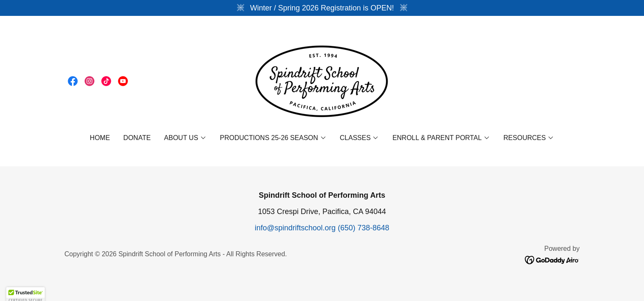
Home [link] (100, 138)
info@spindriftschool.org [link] (295, 228)
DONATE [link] (137, 138)
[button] (185, 138)
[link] (73, 81)
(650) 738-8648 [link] (364, 228)
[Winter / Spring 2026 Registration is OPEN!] (322, 8)
